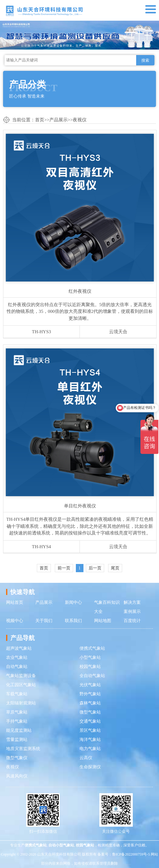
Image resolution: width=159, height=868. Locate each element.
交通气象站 (90, 721)
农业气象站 (17, 657)
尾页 (115, 568)
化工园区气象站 (21, 685)
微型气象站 (90, 712)
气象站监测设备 (21, 676)
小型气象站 (90, 657)
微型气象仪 (17, 758)
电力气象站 (90, 749)
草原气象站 (17, 712)
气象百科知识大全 (107, 607)
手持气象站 (17, 721)
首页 (40, 120)
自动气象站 (17, 667)
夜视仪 (80, 120)
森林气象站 (90, 703)
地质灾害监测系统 (23, 749)
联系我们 (73, 621)
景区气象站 (90, 730)
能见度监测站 (19, 730)
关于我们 (44, 621)
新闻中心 (73, 602)
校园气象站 (90, 667)
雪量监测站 (17, 740)
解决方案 (132, 602)
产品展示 (58, 120)
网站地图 (103, 621)
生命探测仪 (90, 767)
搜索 (145, 60)
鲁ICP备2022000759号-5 (131, 854)
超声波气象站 (19, 648)
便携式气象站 (92, 648)
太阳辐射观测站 (21, 703)
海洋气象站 (90, 740)
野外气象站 (90, 694)
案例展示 (132, 612)
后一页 (95, 568)
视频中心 (15, 621)
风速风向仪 (17, 776)
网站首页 (15, 602)
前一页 (64, 568)
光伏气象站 (90, 685)
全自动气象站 (92, 676)
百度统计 (132, 621)
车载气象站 (17, 694)
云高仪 (86, 758)
